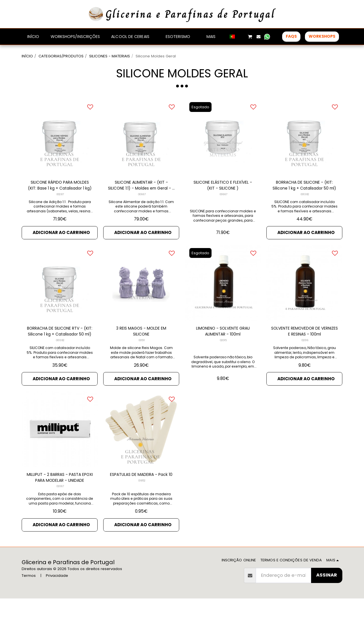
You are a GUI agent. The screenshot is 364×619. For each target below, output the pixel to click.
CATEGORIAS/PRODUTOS (61, 56)
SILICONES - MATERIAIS (110, 56)
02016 (305, 360)
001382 (305, 211)
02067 (60, 510)
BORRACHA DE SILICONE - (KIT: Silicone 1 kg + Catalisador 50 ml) (304, 201)
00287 (60, 211)
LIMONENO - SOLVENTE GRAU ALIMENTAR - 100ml (223, 350)
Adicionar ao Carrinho (61, 250)
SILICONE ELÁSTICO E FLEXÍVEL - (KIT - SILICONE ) (223, 201)
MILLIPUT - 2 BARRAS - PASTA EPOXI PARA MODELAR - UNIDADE (60, 500)
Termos (29, 596)
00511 (142, 360)
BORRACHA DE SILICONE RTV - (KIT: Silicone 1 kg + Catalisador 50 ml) (60, 350)
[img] (304, 152)
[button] (241, 37)
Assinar (327, 596)
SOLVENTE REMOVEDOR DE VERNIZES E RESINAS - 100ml (305, 350)
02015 (223, 360)
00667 (142, 211)
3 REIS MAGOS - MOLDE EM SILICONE (141, 350)
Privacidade (57, 596)
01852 (142, 510)
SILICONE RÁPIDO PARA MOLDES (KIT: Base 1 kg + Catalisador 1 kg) (60, 201)
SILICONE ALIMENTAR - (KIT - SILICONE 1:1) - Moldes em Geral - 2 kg (141, 201)
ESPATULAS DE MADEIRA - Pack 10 (141, 499)
